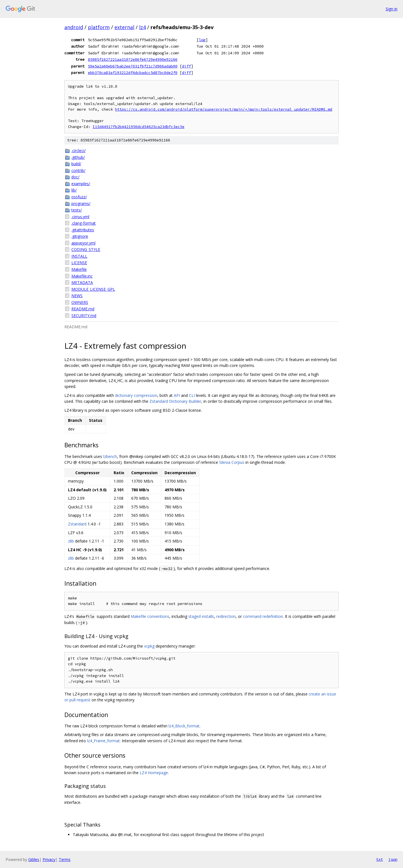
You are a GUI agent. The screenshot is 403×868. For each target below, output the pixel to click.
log (202, 40)
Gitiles (34, 859)
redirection (226, 616)
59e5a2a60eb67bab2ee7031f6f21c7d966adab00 (133, 66)
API (177, 395)
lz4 (142, 27)
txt (379, 859)
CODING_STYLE (86, 249)
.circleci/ (79, 151)
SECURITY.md (84, 316)
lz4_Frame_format (103, 741)
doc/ (75, 177)
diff (186, 66)
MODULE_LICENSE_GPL (93, 289)
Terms (65, 859)
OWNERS (80, 302)
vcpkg (149, 646)
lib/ (74, 190)
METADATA (82, 282)
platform (99, 27)
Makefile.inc (82, 276)
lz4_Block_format (184, 726)
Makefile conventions (150, 616)
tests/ (77, 210)
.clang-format (84, 223)
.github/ (78, 157)
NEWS (77, 296)
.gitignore (80, 236)
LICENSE (79, 263)
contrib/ (78, 170)
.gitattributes (83, 230)
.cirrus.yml (80, 217)
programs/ (81, 203)
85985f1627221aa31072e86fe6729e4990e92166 (133, 59)
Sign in (392, 9)
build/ (76, 164)
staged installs (201, 616)
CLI (192, 395)
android (74, 27)
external (124, 27)
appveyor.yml (83, 243)
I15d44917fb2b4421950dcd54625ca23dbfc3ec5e (139, 127)
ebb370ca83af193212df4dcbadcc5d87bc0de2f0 (133, 73)
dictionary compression (136, 395)
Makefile (79, 269)
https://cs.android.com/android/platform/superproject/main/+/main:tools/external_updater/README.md (224, 109)
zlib (71, 541)
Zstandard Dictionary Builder (175, 401)
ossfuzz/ (79, 197)
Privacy (49, 859)
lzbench (110, 456)
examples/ (81, 184)
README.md (83, 309)
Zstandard (77, 524)
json (393, 859)
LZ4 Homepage (154, 773)
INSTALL (79, 256)
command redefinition (263, 616)
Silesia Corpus (232, 462)
